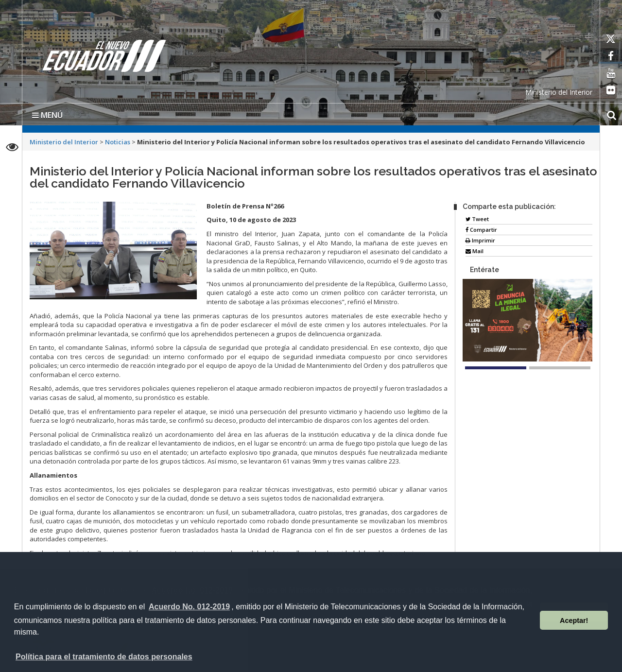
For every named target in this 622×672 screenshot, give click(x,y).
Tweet (477, 219)
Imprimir (480, 240)
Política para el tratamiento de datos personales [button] (104, 657)
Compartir (481, 230)
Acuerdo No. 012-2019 (189, 607)
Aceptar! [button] (574, 620)
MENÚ (47, 115)
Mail (475, 251)
